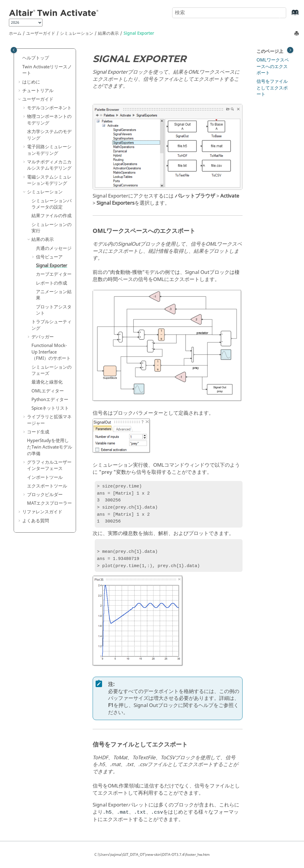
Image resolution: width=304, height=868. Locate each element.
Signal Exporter (139, 33)
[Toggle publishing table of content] (14, 50)
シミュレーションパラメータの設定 (52, 204)
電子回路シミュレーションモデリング (49, 150)
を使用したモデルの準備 (50, 447)
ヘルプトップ (36, 58)
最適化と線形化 (47, 382)
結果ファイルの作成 (52, 216)
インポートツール (45, 477)
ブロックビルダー (45, 495)
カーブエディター (54, 274)
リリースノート (47, 70)
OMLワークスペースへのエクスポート (273, 66)
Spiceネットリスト (50, 408)
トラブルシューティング (52, 325)
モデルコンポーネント (49, 108)
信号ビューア (49, 257)
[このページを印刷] (297, 34)
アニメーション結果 (54, 295)
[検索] (275, 12)
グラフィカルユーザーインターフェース (49, 465)
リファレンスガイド (42, 512)
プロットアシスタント (54, 310)
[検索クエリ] (229, 13)
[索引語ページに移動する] (289, 15)
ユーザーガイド (41, 33)
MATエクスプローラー (49, 503)
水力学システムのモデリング (49, 135)
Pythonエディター (50, 400)
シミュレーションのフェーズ (52, 370)
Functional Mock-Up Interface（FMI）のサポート (51, 352)
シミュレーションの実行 (52, 228)
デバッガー (43, 337)
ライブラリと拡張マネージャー (49, 420)
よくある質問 (36, 521)
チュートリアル (38, 91)
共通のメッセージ (54, 248)
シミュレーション (77, 33)
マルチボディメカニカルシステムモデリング (49, 165)
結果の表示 (108, 33)
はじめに (31, 82)
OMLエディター (48, 391)
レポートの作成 (52, 283)
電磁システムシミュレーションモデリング (49, 180)
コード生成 (38, 432)
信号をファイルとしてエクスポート (272, 88)
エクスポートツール (47, 486)
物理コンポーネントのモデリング (49, 120)
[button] (20, 58)
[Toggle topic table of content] (290, 50)
